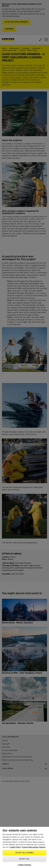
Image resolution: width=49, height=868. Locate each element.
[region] (24, 847)
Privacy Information (30, 847)
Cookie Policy (15, 847)
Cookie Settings (24, 865)
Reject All (24, 859)
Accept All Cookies (24, 853)
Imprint (42, 847)
